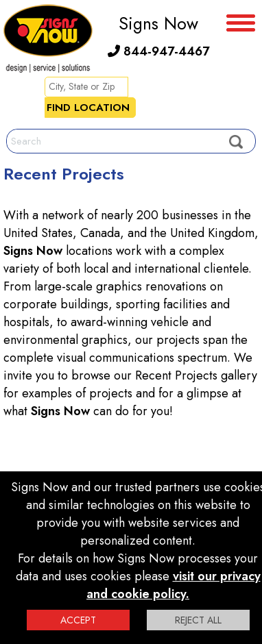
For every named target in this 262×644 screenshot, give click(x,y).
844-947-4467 (158, 51)
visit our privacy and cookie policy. (174, 585)
